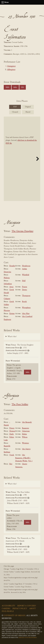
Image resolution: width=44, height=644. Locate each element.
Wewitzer (25, 443)
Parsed (28, 112)
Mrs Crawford (27, 317)
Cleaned (15, 112)
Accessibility (8, 606)
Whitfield (26, 275)
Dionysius (7, 272)
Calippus (7, 299)
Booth (24, 302)
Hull (24, 281)
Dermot (12, 431)
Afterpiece (11, 70)
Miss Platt (26, 314)
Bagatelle (7, 446)
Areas (11, 287)
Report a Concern (27, 606)
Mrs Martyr (26, 449)
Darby (12, 434)
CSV (23, 87)
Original (28, 107)
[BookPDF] (22, 159)
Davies (25, 290)
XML (15, 87)
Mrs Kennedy (27, 422)
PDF (15, 107)
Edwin (24, 434)
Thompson (26, 296)
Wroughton (26, 308)
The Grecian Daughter (22, 231)
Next (37, 159)
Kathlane (7, 452)
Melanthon (8, 284)
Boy (11, 464)
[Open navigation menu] (3, 2)
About (33, 609)
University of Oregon (14, 616)
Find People (8, 611)
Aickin (24, 269)
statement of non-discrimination (28, 637)
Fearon (25, 287)
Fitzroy (12, 428)
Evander (12, 266)
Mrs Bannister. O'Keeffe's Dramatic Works (23, 458)
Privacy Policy (20, 609)
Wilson (25, 437)
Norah (12, 455)
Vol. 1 (30, 461)
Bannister (26, 428)
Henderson (26, 266)
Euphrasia (7, 320)
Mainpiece (11, 66)
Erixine (12, 314)
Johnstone (26, 431)
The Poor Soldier (20, 405)
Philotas (7, 278)
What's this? (12, 337)
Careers (6, 609)
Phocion (7, 311)
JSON (7, 87)
